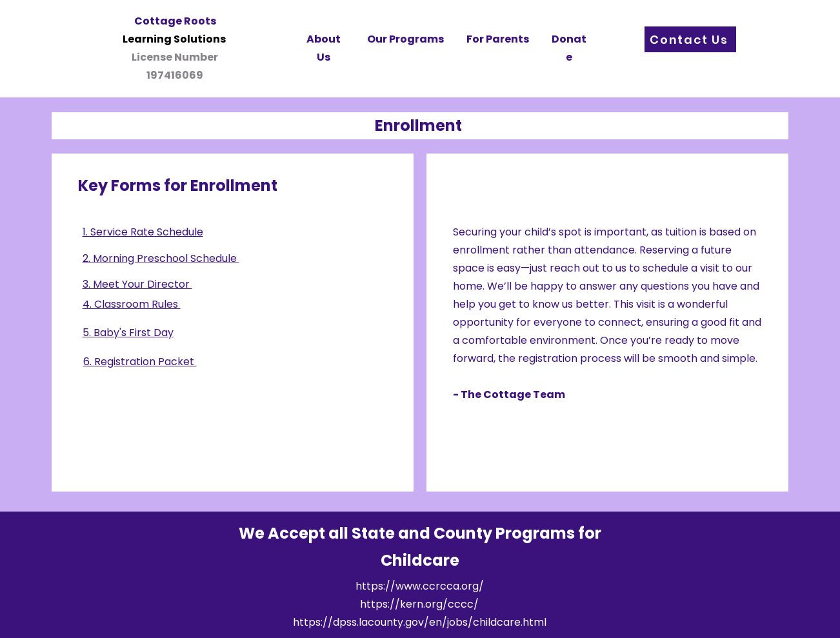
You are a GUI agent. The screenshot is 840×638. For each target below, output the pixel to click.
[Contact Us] (690, 39)
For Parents (498, 39)
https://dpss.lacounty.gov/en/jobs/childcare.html (420, 622)
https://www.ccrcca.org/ (420, 586)
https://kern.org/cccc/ (419, 604)
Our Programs (405, 39)
